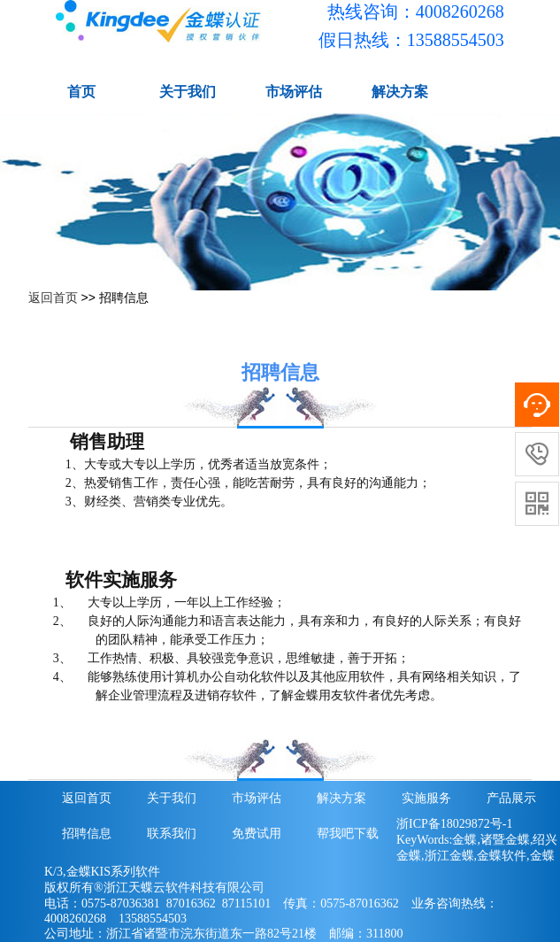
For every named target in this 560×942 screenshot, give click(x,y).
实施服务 (426, 798)
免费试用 (257, 834)
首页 (81, 92)
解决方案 (400, 92)
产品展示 (511, 798)
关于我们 (188, 92)
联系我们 (172, 834)
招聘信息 (87, 834)
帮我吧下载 (348, 834)
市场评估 (294, 92)
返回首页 (53, 297)
